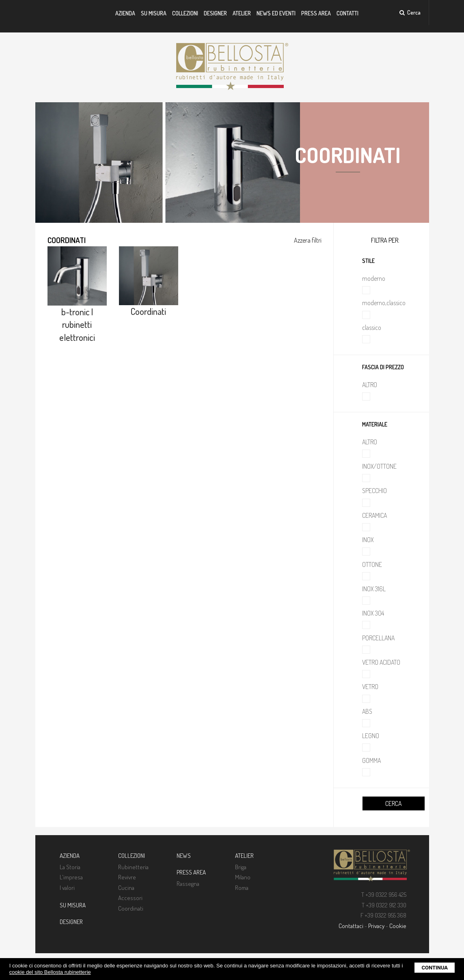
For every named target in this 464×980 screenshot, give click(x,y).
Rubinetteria (133, 867)
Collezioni (185, 13)
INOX (368, 540)
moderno (374, 278)
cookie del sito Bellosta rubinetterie (50, 972)
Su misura (154, 13)
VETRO (370, 687)
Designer (215, 13)
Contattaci (351, 926)
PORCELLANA (378, 638)
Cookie (398, 926)
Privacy (376, 926)
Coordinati (148, 311)
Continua (435, 968)
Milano (243, 877)
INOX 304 (373, 613)
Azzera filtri (308, 240)
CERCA (394, 803)
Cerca (410, 12)
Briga (241, 867)
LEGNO (371, 736)
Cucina (126, 888)
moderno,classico (384, 303)
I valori (67, 888)
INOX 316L (374, 589)
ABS (367, 711)
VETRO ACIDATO (381, 662)
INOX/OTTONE (379, 466)
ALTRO (370, 385)
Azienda (125, 13)
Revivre (127, 877)
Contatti (347, 13)
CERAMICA (374, 515)
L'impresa (71, 877)
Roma (242, 888)
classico (372, 327)
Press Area (316, 13)
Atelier (242, 13)
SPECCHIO (374, 491)
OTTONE (372, 564)
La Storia (70, 867)
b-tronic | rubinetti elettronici (77, 324)
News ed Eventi (276, 13)
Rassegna (188, 884)
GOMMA (371, 760)
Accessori (130, 898)
